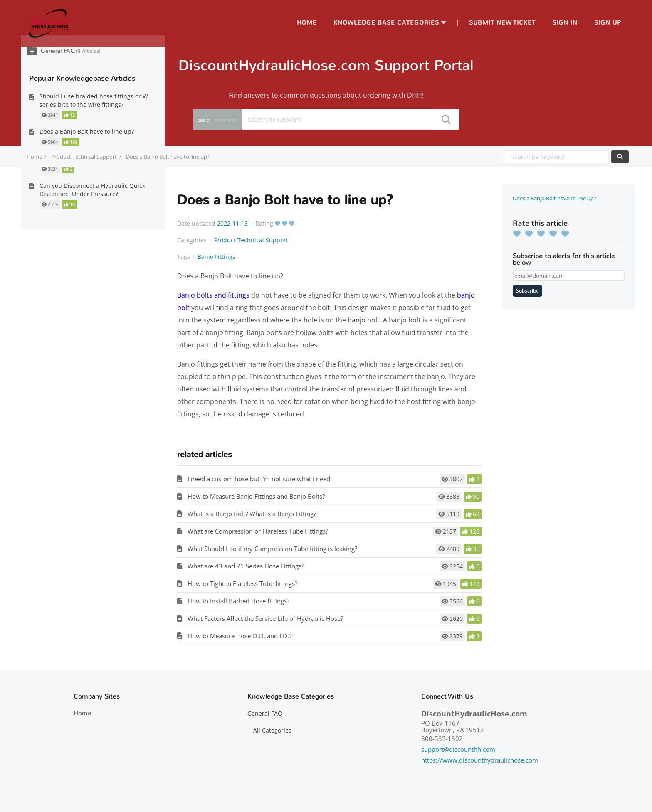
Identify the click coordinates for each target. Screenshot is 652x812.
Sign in (565, 23)
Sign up (608, 23)
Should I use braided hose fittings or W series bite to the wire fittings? (94, 100)
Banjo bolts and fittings (213, 295)
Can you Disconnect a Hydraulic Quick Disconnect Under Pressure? (92, 190)
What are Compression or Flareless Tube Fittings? (258, 531)
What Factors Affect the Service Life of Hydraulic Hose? (265, 618)
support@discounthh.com (458, 749)
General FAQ (58, 51)
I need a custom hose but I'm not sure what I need (259, 479)
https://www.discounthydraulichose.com (480, 760)
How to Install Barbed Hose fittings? (238, 601)
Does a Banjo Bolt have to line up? (554, 198)
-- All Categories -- (272, 731)
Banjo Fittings (216, 257)
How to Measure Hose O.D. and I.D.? (240, 636)
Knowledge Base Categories (386, 23)
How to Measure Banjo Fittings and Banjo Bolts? (256, 496)
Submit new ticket (502, 23)
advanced (226, 120)
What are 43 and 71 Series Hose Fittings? (246, 566)
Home (307, 23)
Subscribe (527, 291)
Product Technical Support (84, 157)
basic (203, 120)
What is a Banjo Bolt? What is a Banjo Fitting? (252, 514)
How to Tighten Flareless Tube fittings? (242, 583)
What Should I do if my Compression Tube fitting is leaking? (272, 549)
